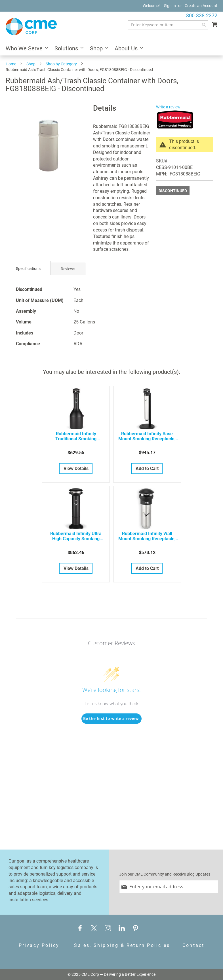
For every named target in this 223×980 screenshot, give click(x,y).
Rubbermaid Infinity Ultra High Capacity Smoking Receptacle (76, 536)
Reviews (68, 269)
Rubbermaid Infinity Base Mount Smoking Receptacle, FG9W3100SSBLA (147, 436)
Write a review (168, 107)
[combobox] (168, 25)
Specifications (28, 269)
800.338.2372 (202, 15)
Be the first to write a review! (111, 718)
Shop (31, 64)
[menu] (111, 49)
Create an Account (201, 6)
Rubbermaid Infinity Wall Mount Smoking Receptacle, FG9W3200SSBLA (147, 536)
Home (11, 64)
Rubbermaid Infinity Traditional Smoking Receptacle (76, 436)
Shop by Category (61, 64)
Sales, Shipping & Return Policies (122, 945)
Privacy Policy (39, 945)
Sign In (170, 6)
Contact (193, 945)
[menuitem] (25, 49)
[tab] (28, 269)
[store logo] (31, 27)
